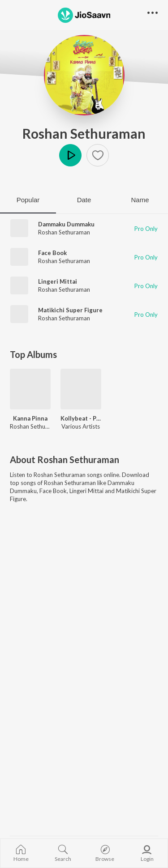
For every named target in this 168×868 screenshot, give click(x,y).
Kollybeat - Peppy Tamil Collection (81, 418)
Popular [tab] (28, 200)
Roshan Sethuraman (84, 133)
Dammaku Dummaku (66, 224)
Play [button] (70, 155)
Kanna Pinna (30, 418)
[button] (98, 155)
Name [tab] (140, 200)
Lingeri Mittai (58, 281)
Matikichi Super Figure (70, 310)
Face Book (52, 253)
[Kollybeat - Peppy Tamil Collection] (81, 389)
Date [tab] (84, 200)
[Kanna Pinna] (30, 389)
